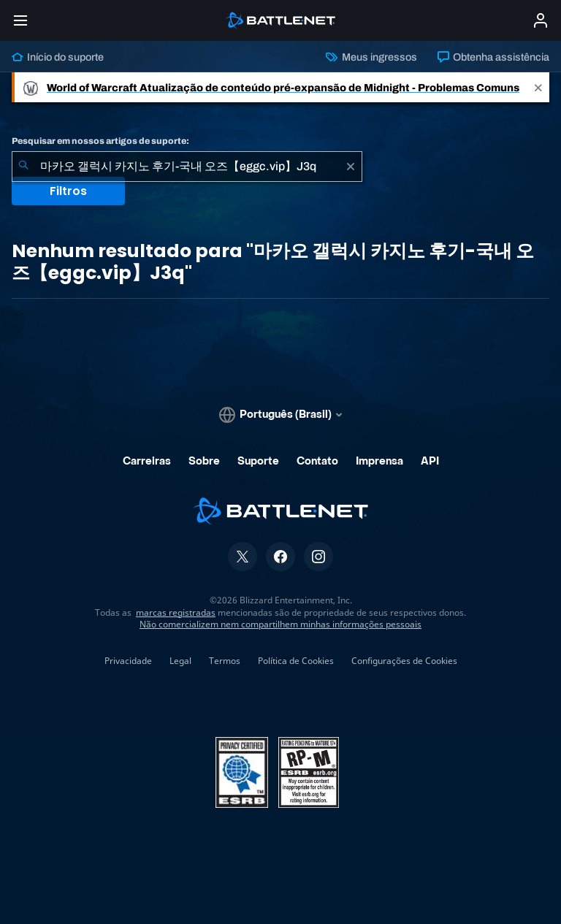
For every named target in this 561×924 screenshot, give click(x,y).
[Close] (538, 87)
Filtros (68, 191)
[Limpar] (351, 167)
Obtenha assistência (493, 57)
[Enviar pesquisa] (23, 167)
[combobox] (187, 167)
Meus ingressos (371, 57)
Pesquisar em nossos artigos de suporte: (100, 141)
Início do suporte (58, 57)
